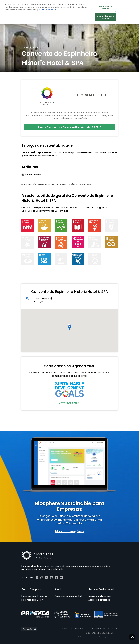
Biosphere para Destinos (34, 600)
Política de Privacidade (73, 628)
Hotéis (36, 48)
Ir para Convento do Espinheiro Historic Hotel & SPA (70, 127)
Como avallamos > (69, 403)
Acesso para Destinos (99, 600)
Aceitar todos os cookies (105, 17)
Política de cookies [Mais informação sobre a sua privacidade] (49, 10)
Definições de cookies (105, 8)
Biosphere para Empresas (34, 596)
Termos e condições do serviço (103, 628)
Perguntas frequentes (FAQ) (69, 596)
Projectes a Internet (110, 637)
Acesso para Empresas (100, 596)
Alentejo (26, 48)
